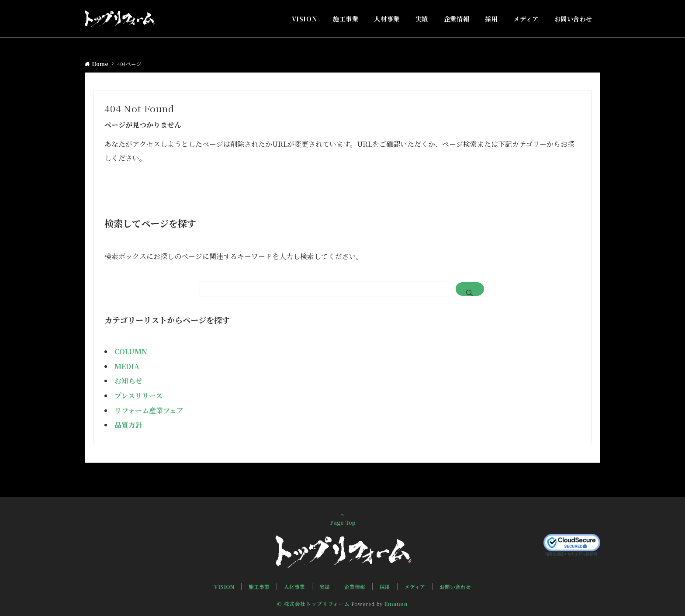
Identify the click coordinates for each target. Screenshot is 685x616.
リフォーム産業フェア (149, 410)
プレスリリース (138, 396)
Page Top (342, 519)
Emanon (396, 604)
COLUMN (131, 351)
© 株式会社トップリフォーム (313, 604)
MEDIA (127, 366)
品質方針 (128, 425)
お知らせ (128, 381)
